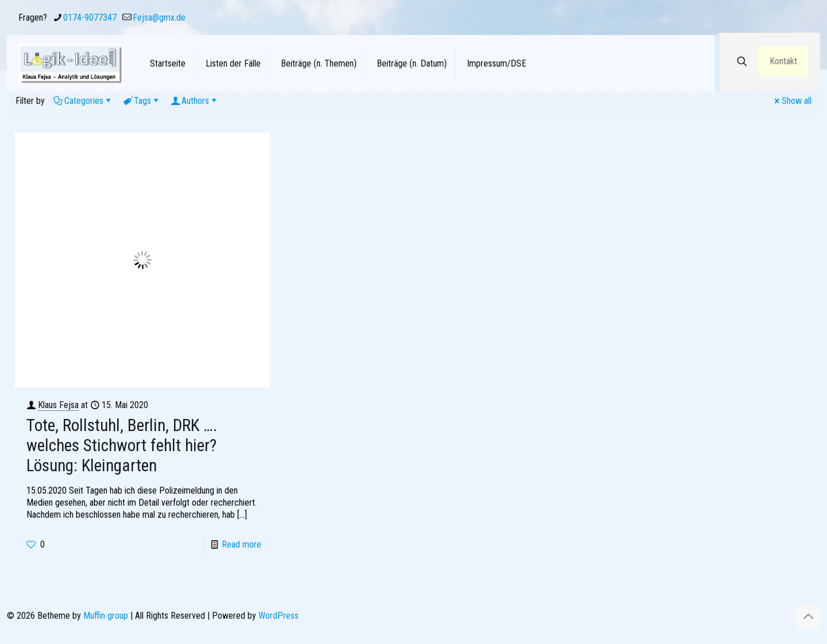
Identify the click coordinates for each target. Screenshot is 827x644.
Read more (241, 544)
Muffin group (106, 616)
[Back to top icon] (808, 616)
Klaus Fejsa (58, 405)
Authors (194, 101)
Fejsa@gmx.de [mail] (159, 18)
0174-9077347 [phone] (90, 18)
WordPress (279, 616)
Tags (142, 101)
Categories (83, 101)
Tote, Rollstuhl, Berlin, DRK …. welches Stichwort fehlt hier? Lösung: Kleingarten (122, 445)
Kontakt (783, 61)
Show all (792, 101)
